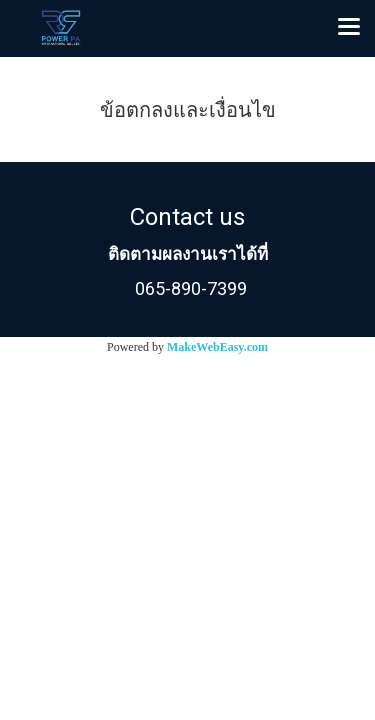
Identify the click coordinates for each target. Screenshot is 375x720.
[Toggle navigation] (349, 28)
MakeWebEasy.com (217, 347)
